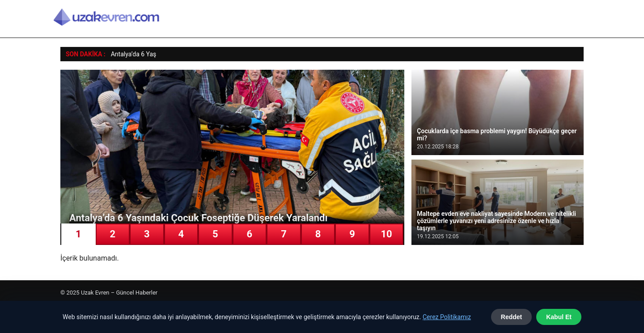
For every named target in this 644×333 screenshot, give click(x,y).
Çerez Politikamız (447, 317)
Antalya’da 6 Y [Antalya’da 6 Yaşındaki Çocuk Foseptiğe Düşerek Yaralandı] (130, 54)
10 (386, 234)
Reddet (511, 317)
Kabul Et (559, 317)
